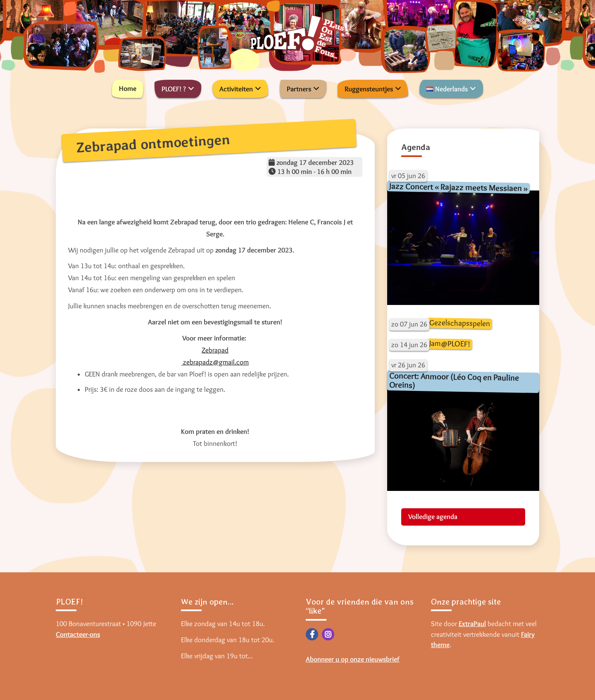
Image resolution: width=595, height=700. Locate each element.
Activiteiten (236, 89)
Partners (299, 89)
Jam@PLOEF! (449, 344)
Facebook (312, 634)
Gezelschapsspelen (459, 323)
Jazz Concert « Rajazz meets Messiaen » (458, 187)
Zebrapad (215, 350)
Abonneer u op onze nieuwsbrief (353, 659)
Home (128, 88)
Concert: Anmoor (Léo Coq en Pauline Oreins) (454, 380)
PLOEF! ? (174, 89)
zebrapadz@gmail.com (215, 362)
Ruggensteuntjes (369, 89)
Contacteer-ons (78, 634)
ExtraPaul (472, 624)
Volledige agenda (433, 517)
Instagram (328, 634)
